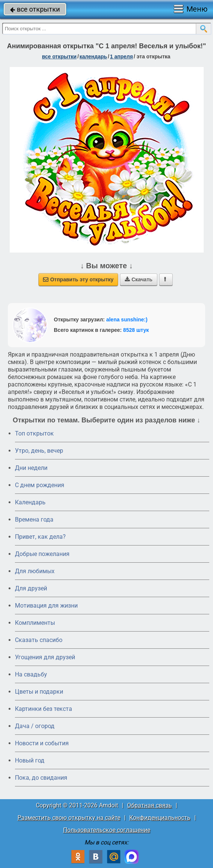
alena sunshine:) (127, 320)
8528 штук (136, 330)
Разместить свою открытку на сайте (69, 818)
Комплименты (35, 623)
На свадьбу (31, 674)
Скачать (139, 279)
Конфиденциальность (160, 818)
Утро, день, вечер (39, 451)
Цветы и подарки (39, 692)
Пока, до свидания (41, 778)
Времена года (34, 519)
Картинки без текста (44, 709)
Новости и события (42, 743)
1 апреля (121, 56)
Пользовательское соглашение (107, 830)
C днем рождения (40, 485)
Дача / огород (35, 726)
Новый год (30, 760)
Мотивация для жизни (46, 606)
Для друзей (31, 588)
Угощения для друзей (45, 657)
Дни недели (31, 468)
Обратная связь (149, 805)
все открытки (35, 9)
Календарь (93, 56)
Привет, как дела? (40, 537)
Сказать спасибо (39, 640)
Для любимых (35, 571)
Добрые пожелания (42, 554)
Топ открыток (34, 433)
